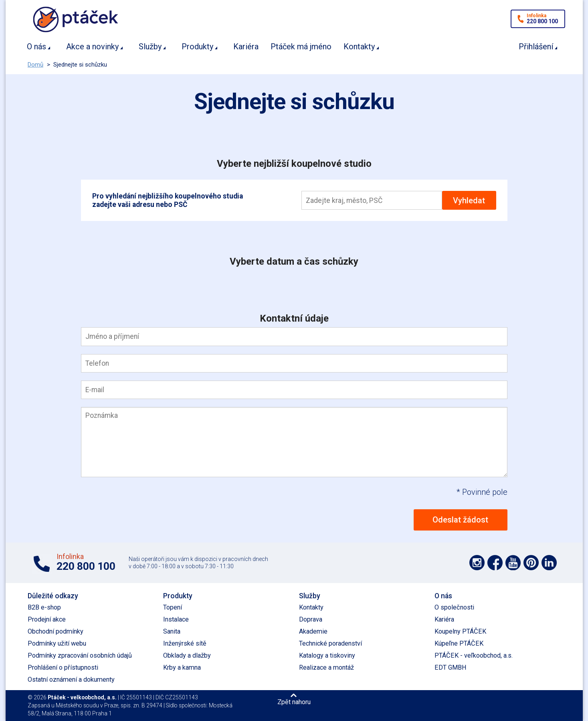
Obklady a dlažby (187, 655)
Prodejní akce (47, 619)
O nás (36, 47)
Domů (35, 65)
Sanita (172, 631)
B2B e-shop (44, 607)
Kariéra (246, 47)
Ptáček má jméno (301, 47)
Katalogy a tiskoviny (327, 655)
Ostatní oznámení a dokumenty (71, 679)
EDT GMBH (451, 667)
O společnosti (454, 607)
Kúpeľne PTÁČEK (459, 643)
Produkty (197, 47)
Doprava (311, 619)
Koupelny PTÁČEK (460, 631)
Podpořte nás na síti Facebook (495, 563)
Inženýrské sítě (185, 643)
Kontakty (359, 47)
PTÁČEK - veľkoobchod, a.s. (474, 655)
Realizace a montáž (326, 667)
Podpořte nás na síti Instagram (477, 563)
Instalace (176, 619)
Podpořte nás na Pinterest (531, 563)
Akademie (313, 631)
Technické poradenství (330, 643)
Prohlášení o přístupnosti (63, 667)
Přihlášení (536, 47)
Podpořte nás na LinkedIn (549, 563)
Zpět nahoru (294, 702)
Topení (173, 607)
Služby (150, 47)
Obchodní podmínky (56, 631)
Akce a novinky (92, 47)
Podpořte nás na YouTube (513, 563)
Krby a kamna (182, 667)
